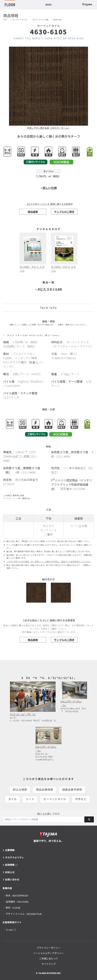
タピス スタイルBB (40, 20)
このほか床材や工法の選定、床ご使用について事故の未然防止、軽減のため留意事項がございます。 (49, 561)
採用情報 (10, 865)
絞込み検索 (20, 789)
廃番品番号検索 (72, 789)
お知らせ (10, 872)
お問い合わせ (12, 879)
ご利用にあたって (49, 958)
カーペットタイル (20, 20)
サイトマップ (48, 964)
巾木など (81, 799)
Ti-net (9, 930)
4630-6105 (57, 20)
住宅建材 (17, 902)
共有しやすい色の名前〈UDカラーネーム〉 (48, 128)
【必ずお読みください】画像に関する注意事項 (49, 204)
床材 (13, 908)
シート (30, 799)
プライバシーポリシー (48, 948)
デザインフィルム (24, 914)
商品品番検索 (45, 789)
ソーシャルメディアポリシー (48, 953)
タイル (12, 799)
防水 (17, 895)
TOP (5, 20)
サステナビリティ (14, 857)
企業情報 (10, 850)
